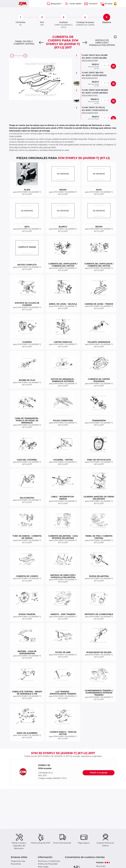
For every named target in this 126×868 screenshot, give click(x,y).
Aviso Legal (43, 867)
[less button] (101, 66)
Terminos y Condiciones (49, 861)
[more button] (108, 66)
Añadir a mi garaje (99, 773)
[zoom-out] (12, 56)
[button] (115, 37)
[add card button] (113, 66)
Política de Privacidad (48, 864)
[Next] (85, 43)
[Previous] (41, 43)
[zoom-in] (25, 56)
